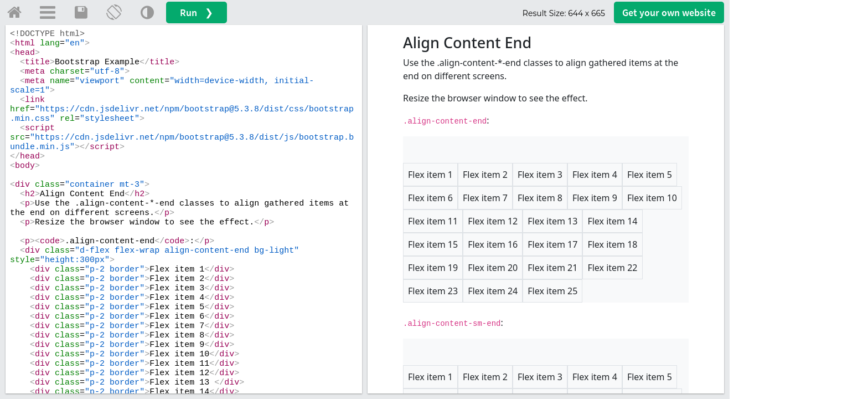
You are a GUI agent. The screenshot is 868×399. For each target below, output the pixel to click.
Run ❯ (197, 12)
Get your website (669, 12)
